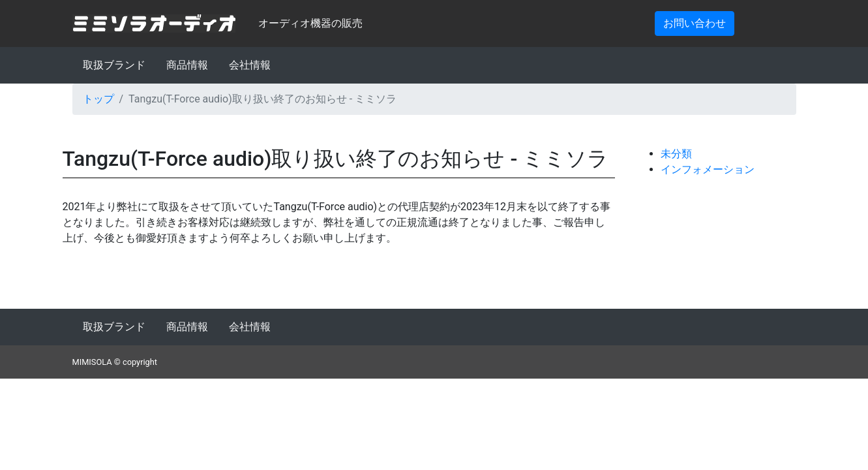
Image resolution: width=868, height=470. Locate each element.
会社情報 (250, 65)
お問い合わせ (695, 23)
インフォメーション (708, 169)
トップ (98, 99)
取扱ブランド (114, 65)
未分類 (676, 154)
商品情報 (187, 65)
